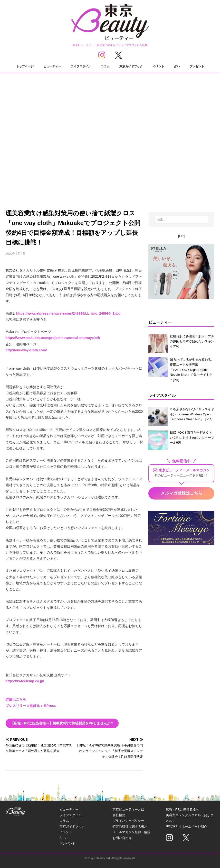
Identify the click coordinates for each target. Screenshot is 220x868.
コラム (105, 66)
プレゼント (197, 66)
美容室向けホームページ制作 (187, 827)
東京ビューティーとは (128, 809)
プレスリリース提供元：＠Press (31, 706)
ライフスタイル (81, 66)
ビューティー (52, 66)
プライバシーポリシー (128, 821)
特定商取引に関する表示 (130, 827)
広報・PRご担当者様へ (182, 809)
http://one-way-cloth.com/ (26, 350)
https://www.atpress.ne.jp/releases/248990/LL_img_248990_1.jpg (68, 313)
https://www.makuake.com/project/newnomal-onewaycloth (53, 338)
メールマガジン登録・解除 (132, 832)
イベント (158, 66)
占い (177, 66)
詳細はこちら (16, 699)
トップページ (25, 66)
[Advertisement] (110, 158)
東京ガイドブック (131, 66)
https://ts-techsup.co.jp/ (25, 681)
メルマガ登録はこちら (182, 493)
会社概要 (119, 815)
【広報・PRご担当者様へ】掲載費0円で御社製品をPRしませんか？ (62, 723)
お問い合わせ (122, 838)
